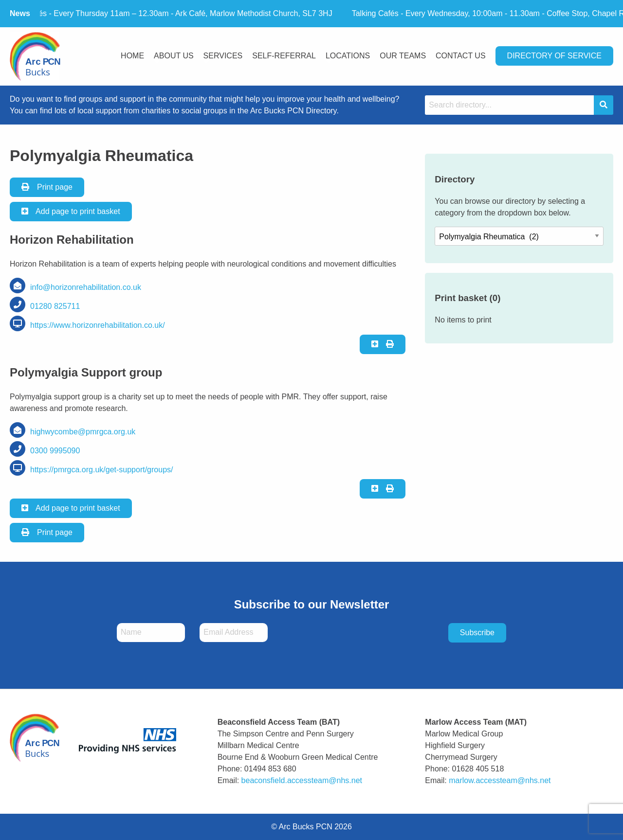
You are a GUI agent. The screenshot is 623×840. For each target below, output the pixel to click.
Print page (47, 187)
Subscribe (477, 633)
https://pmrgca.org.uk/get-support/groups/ (101, 470)
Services (223, 56)
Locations (348, 56)
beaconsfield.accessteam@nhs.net (302, 780)
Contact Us (461, 56)
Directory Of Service (554, 56)
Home (132, 56)
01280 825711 (55, 306)
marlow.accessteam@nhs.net (500, 780)
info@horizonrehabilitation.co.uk (86, 287)
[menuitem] (132, 57)
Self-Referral (284, 56)
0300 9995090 (55, 451)
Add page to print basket (71, 211)
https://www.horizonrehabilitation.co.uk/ (98, 325)
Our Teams (403, 56)
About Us (174, 56)
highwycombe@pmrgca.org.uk (83, 432)
